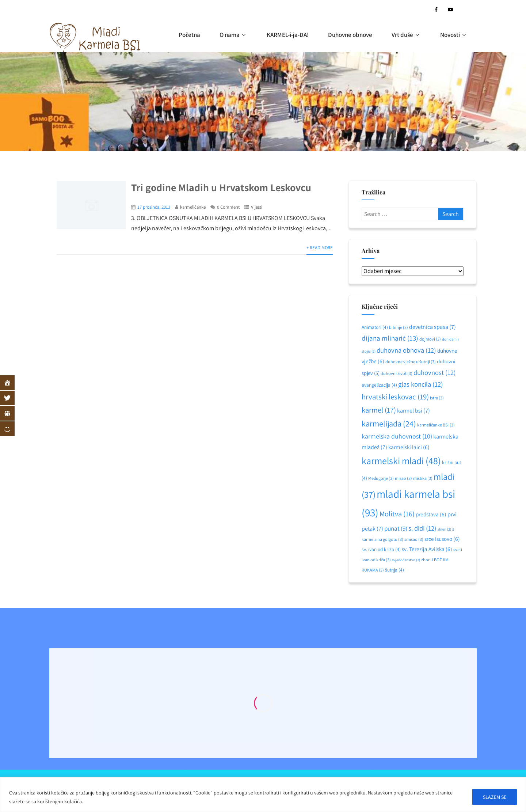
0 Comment (228, 207)
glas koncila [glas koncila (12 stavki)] (421, 384)
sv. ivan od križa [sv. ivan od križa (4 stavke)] (381, 549)
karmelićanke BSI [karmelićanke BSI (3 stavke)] (436, 425)
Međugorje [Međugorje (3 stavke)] (381, 478)
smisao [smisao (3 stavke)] (414, 539)
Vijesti (257, 207)
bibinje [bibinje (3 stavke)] (399, 327)
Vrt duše (406, 35)
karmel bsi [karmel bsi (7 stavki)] (413, 411)
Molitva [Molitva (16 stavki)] (397, 514)
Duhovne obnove (350, 35)
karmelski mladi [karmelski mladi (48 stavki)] (401, 461)
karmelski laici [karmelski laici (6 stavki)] (409, 447)
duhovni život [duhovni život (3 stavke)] (397, 373)
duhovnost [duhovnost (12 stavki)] (435, 372)
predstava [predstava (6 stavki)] (431, 514)
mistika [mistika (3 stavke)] (423, 478)
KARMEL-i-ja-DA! (288, 35)
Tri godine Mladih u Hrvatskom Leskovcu (221, 187)
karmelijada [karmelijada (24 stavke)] (389, 423)
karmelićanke (193, 207)
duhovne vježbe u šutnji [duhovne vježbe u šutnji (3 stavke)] (411, 362)
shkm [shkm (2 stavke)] (444, 529)
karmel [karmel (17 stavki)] (379, 410)
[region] (263, 795)
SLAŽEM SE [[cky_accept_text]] (495, 797)
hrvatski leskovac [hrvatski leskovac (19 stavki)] (395, 397)
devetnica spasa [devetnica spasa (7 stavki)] (432, 327)
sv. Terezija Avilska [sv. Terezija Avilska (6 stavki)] (427, 549)
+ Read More (320, 248)
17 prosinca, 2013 (154, 207)
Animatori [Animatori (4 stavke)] (375, 327)
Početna (190, 35)
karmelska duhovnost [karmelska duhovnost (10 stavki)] (397, 436)
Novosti (454, 35)
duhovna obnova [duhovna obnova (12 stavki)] (406, 350)
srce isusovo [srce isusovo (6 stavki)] (442, 539)
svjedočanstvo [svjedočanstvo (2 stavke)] (406, 560)
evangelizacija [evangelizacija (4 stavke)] (379, 385)
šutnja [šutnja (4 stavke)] (394, 570)
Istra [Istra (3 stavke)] (437, 398)
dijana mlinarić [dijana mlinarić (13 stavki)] (390, 338)
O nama (233, 35)
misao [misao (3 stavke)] (403, 478)
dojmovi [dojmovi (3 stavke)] (430, 339)
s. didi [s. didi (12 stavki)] (422, 528)
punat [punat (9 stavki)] (396, 528)
